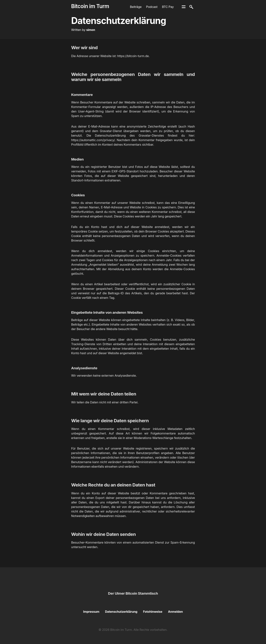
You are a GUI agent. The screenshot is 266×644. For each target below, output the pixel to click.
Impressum (91, 612)
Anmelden (175, 612)
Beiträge (136, 7)
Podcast (152, 7)
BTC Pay (168, 7)
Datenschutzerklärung (121, 612)
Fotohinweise (153, 612)
